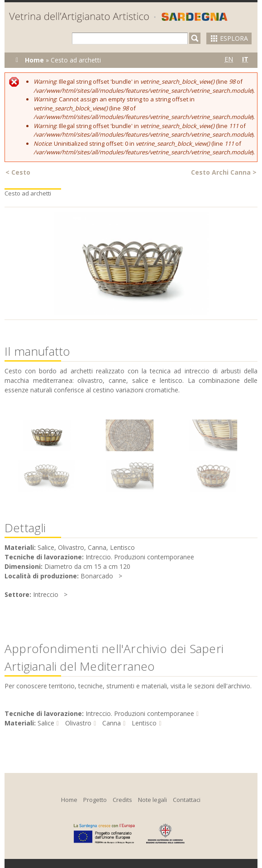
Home (34, 60)
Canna (112, 723)
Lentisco (144, 723)
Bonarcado (97, 576)
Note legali (152, 800)
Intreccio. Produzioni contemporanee (140, 713)
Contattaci (187, 800)
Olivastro (78, 723)
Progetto (95, 800)
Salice (46, 723)
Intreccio (46, 594)
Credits (122, 800)
